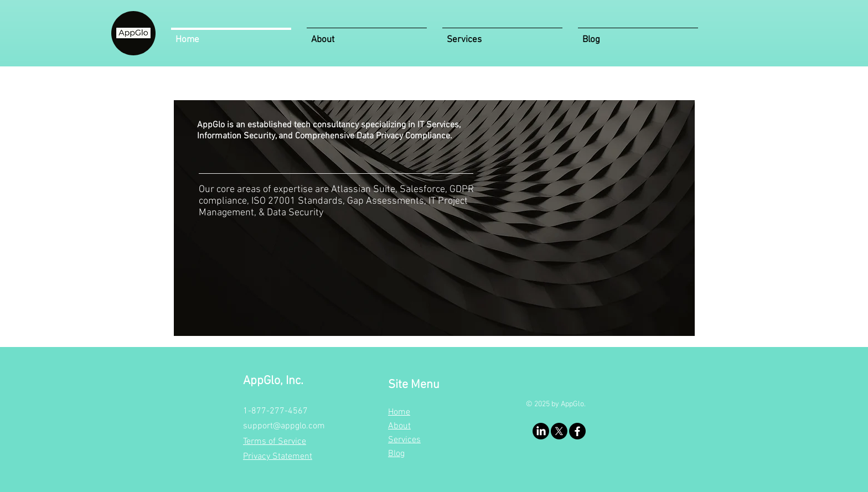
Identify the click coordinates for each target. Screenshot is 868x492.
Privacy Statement (278, 457)
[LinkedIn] (541, 431)
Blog (396, 454)
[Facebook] (577, 431)
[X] (559, 431)
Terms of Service (275, 442)
